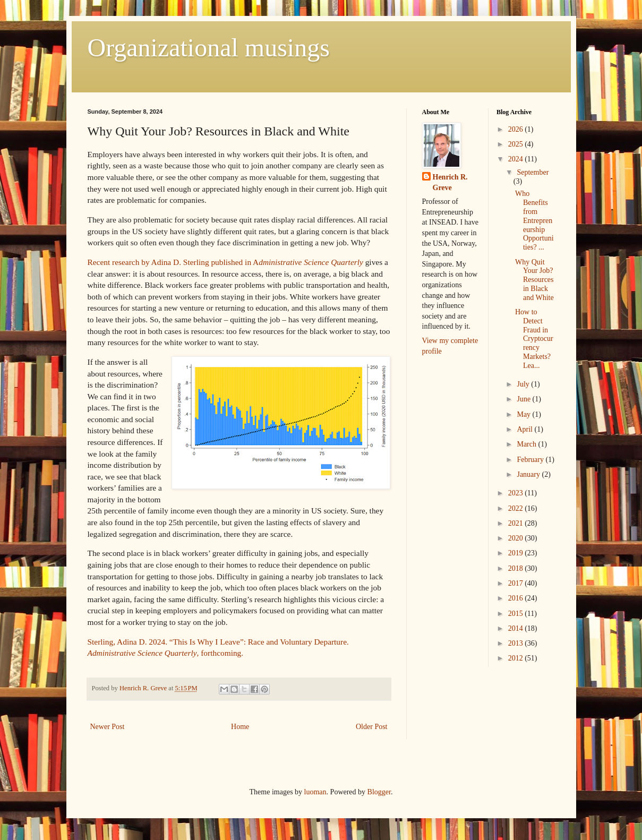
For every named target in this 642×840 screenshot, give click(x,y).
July (524, 384)
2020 (517, 538)
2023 (517, 493)
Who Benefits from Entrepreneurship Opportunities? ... (534, 220)
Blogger (379, 792)
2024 (517, 159)
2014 (517, 628)
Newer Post (108, 727)
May (524, 414)
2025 (517, 144)
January (529, 474)
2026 (517, 129)
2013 (517, 643)
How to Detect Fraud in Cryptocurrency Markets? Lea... (534, 339)
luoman (315, 792)
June (524, 399)
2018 (517, 568)
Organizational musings (209, 48)
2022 (517, 508)
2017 (517, 583)
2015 (517, 614)
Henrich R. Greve (450, 182)
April (525, 429)
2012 (517, 658)
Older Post (372, 727)
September (533, 172)
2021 (517, 523)
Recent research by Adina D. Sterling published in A (225, 262)
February (531, 460)
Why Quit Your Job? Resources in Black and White (534, 280)
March (527, 444)
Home (240, 727)
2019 (517, 553)
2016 (517, 598)
